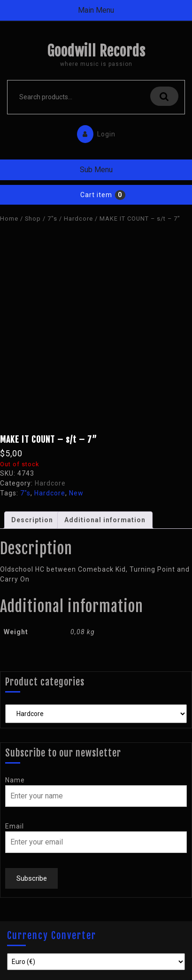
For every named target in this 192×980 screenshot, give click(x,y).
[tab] (32, 520)
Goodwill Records (96, 51)
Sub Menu (96, 170)
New (76, 493)
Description (32, 520)
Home (9, 219)
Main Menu (96, 10)
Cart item (96, 195)
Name (15, 780)
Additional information (105, 520)
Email (15, 826)
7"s (52, 219)
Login (94, 132)
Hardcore (78, 219)
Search (164, 96)
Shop (33, 219)
